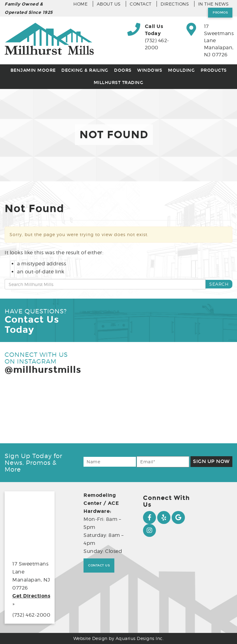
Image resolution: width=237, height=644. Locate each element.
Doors (123, 70)
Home (80, 4)
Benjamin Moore (33, 70)
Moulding (181, 70)
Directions (175, 4)
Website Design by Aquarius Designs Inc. (119, 638)
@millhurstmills (43, 370)
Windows (150, 70)
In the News (214, 4)
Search (219, 284)
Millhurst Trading (119, 83)
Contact (141, 4)
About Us (109, 4)
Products (214, 70)
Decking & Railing (85, 70)
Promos (220, 13)
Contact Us (99, 566)
